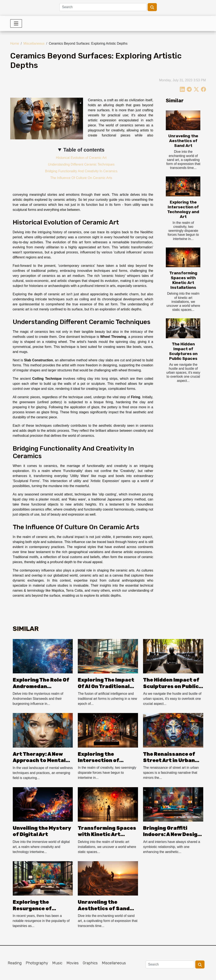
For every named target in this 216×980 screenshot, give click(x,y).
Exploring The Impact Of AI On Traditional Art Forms (106, 686)
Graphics (90, 963)
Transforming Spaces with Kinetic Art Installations (183, 280)
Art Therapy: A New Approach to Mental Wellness (39, 760)
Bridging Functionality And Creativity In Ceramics (81, 171)
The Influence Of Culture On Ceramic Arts (81, 178)
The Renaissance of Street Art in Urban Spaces (169, 760)
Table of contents (84, 150)
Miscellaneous (34, 43)
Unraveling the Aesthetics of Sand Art (183, 141)
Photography (37, 963)
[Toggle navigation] (16, 23)
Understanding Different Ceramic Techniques (81, 164)
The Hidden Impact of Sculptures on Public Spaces (183, 351)
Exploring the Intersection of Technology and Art (183, 209)
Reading (15, 963)
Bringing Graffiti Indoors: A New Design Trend (172, 834)
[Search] (103, 7)
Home (15, 43)
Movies (73, 963)
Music (57, 963)
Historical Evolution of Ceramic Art (81, 158)
